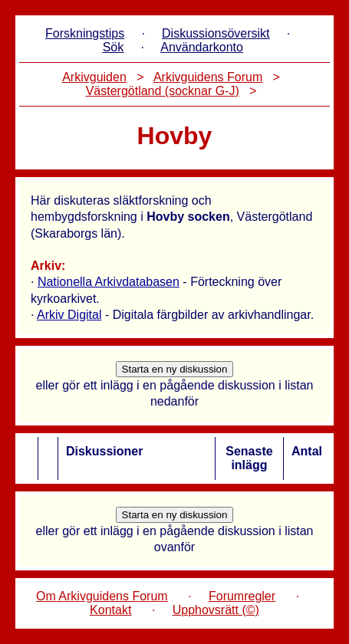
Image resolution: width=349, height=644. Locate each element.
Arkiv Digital (69, 315)
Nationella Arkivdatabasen (109, 282)
